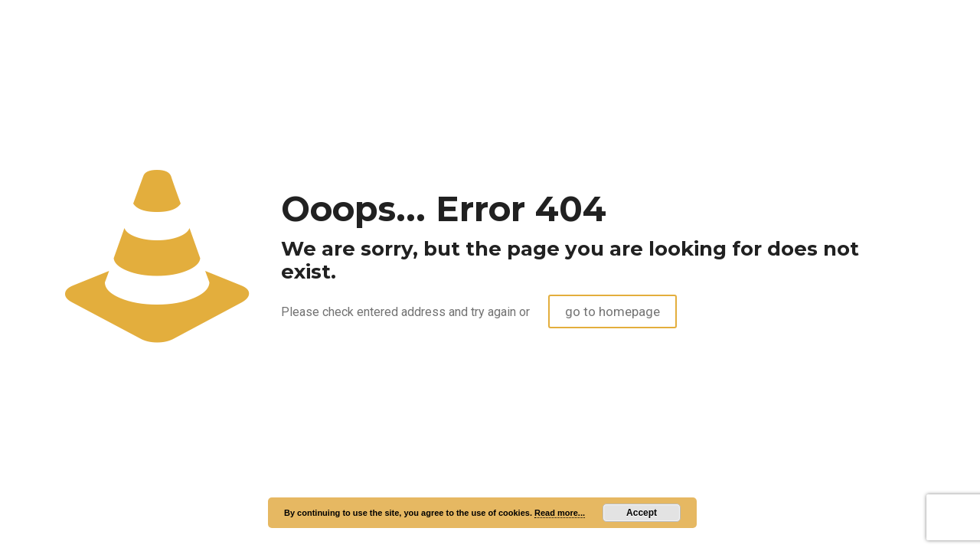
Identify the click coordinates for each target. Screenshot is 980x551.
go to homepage (612, 311)
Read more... (560, 513)
